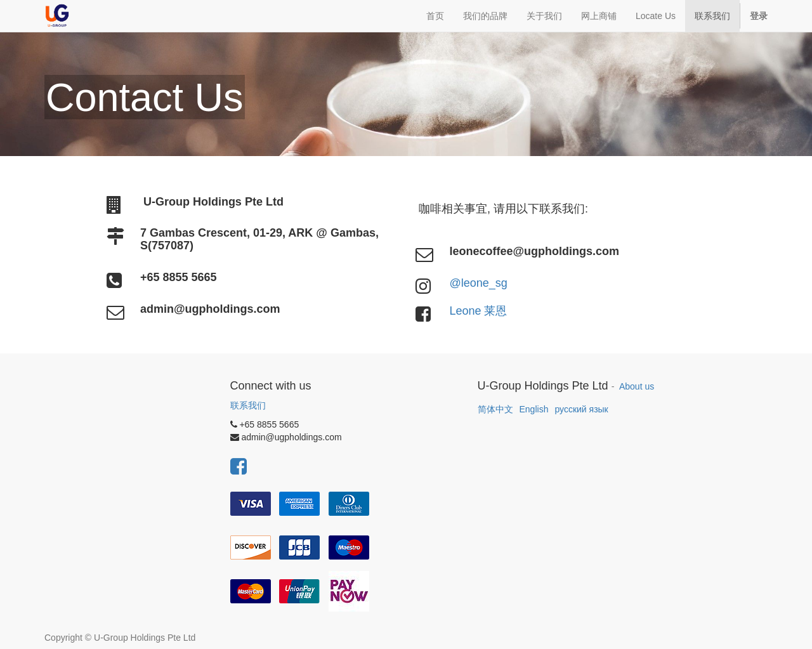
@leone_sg (478, 283)
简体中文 (495, 409)
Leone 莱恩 (478, 311)
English (534, 409)
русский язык (581, 409)
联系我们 (248, 405)
